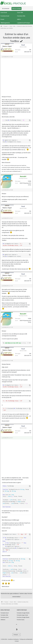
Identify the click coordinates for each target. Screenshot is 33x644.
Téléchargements (5, 23)
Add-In (19, 19)
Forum (2, 19)
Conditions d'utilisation (13, 639)
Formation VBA (4, 615)
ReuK (23, 45)
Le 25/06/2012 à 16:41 (7, 218)
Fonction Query (21, 619)
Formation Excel (5, 613)
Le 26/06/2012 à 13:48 (7, 360)
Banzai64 (23, 176)
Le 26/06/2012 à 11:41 (7, 286)
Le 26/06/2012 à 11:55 (7, 327)
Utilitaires (3, 619)
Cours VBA (20, 13)
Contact (17, 641)
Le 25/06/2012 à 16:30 (7, 190)
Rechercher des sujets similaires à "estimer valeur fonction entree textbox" (17, 595)
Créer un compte (16, 9)
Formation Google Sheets (23, 613)
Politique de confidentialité (26, 639)
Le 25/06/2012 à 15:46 (7, 57)
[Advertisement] (16, 76)
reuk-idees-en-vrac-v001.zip (13, 343)
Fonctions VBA (21, 16)
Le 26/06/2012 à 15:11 (7, 437)
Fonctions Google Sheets (23, 617)
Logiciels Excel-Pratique (23, 23)
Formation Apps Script (22, 615)
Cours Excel (4, 13)
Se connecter (6, 9)
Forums (6, 26)
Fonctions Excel (5, 16)
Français (16, 634)
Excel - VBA (12, 26)
